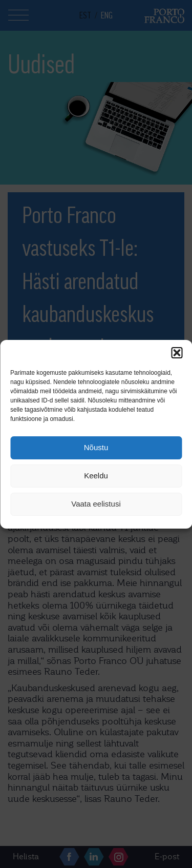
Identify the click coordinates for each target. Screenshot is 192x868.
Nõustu (96, 447)
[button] (177, 353)
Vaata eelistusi (96, 504)
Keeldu (96, 476)
